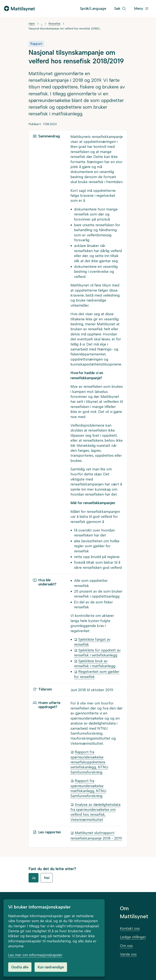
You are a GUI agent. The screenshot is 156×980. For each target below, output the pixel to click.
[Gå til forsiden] (19, 8)
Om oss (126, 946)
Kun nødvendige (51, 967)
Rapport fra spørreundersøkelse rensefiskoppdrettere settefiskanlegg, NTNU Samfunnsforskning (89, 762)
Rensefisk (54, 24)
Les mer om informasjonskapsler (35, 955)
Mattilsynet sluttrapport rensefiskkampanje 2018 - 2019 (96, 835)
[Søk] (120, 9)
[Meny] (141, 9)
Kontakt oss (130, 928)
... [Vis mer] (42, 24)
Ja (34, 878)
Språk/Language (93, 8)
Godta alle (20, 967)
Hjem (32, 24)
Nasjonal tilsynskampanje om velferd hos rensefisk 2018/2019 (66, 28)
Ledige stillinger (133, 937)
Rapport (36, 44)
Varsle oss (128, 954)
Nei (47, 878)
